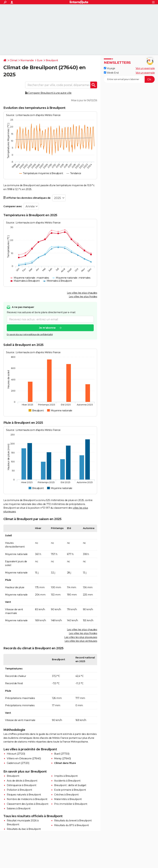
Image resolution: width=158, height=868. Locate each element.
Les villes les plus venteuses (81, 641)
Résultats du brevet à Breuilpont (73, 821)
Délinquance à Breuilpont (21, 785)
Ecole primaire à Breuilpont (70, 790)
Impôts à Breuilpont (66, 776)
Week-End (111, 73)
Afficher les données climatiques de (27, 198)
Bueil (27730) (62, 754)
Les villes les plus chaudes (82, 293)
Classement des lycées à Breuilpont (27, 804)
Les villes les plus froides (83, 297)
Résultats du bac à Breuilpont (24, 829)
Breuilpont (52, 60)
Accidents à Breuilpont (67, 781)
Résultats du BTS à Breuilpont (71, 825)
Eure (40, 60)
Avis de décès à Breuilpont (22, 781)
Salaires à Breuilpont (19, 808)
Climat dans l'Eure (65, 763)
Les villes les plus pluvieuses (81, 637)
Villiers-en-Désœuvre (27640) (24, 758)
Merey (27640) (63, 758)
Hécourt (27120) (16, 754)
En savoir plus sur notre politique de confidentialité (30, 334)
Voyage (110, 68)
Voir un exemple (145, 68)
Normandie (27, 60)
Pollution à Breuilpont (19, 790)
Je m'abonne (47, 328)
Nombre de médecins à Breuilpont (27, 799)
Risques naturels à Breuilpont (24, 795)
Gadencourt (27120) (18, 763)
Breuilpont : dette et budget (70, 785)
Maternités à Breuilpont (68, 799)
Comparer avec (13, 206)
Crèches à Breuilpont (66, 795)
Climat (13, 60)
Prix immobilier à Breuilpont (71, 804)
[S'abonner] (129, 79)
